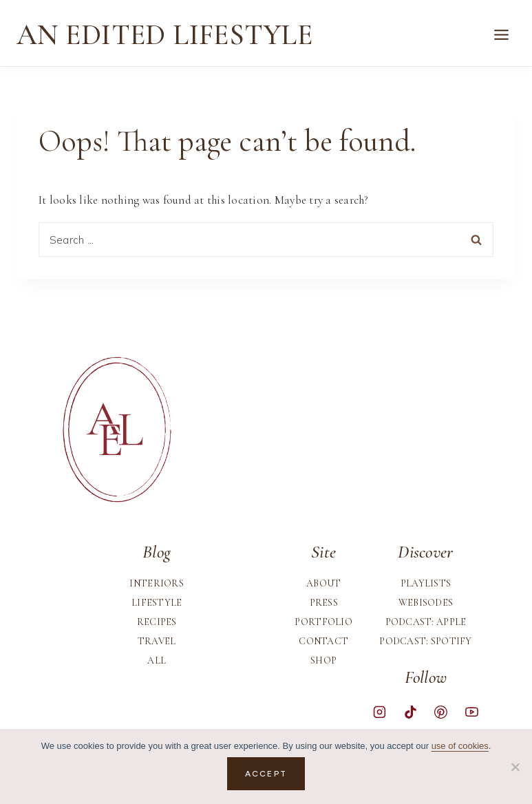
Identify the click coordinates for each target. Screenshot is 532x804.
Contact (323, 641)
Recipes (157, 622)
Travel (157, 641)
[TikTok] (410, 712)
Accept (266, 774)
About (323, 583)
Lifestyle (157, 603)
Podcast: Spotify (425, 641)
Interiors (157, 583)
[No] (515, 767)
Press (324, 603)
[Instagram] (380, 712)
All (157, 660)
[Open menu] (501, 35)
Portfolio (323, 622)
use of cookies (460, 746)
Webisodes (426, 603)
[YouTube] (471, 712)
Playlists (426, 583)
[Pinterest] (441, 712)
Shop (323, 660)
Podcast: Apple (426, 622)
